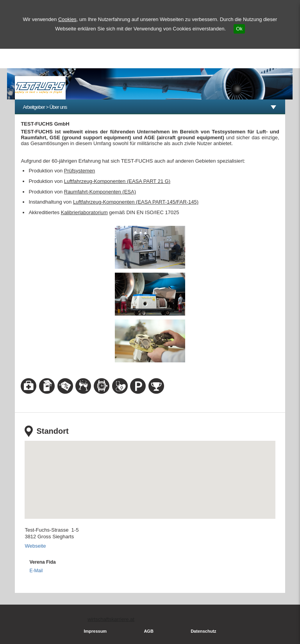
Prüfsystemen (79, 171)
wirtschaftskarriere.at (111, 619)
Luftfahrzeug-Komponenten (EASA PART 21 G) (117, 181)
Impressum (95, 631)
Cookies (67, 19)
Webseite (35, 546)
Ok (239, 29)
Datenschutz (203, 631)
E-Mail (36, 571)
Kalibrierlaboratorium (84, 212)
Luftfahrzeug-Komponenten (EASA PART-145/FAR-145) (136, 202)
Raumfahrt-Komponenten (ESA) (100, 192)
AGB (148, 631)
